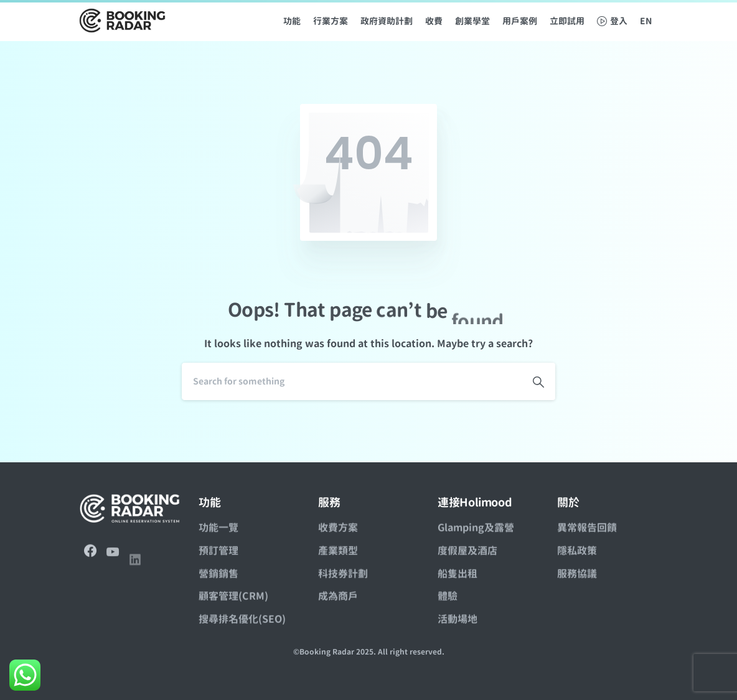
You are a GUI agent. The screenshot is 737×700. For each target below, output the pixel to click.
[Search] (352, 381)
